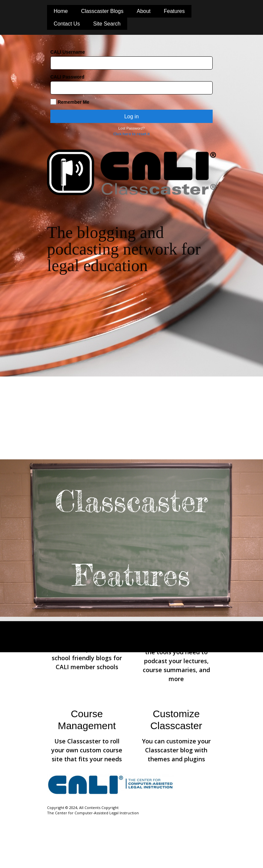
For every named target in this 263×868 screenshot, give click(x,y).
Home (61, 11)
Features (174, 11)
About (144, 11)
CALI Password (67, 77)
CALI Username (68, 52)
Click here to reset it (131, 134)
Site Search (107, 24)
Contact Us (67, 24)
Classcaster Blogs (102, 11)
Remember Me (70, 102)
